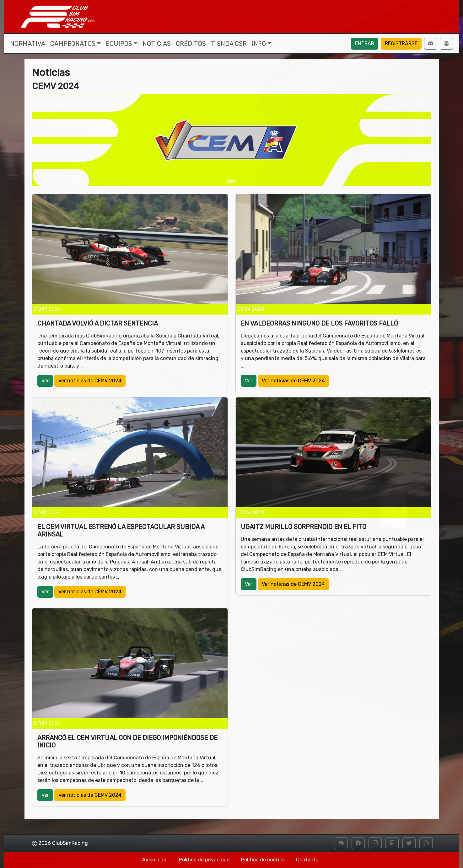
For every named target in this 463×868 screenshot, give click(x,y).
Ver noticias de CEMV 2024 (90, 381)
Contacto (307, 860)
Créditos (191, 44)
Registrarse (401, 43)
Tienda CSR (229, 44)
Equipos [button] (119, 44)
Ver (45, 381)
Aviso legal (155, 860)
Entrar (365, 43)
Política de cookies (263, 860)
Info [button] (259, 44)
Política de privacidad (204, 860)
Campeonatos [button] (73, 44)
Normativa (28, 44)
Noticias (157, 44)
